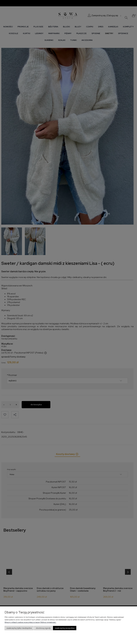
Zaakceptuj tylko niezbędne (19, 628)
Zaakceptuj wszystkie (65, 628)
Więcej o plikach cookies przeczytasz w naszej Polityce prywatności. (30, 622)
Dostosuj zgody (43, 628)
